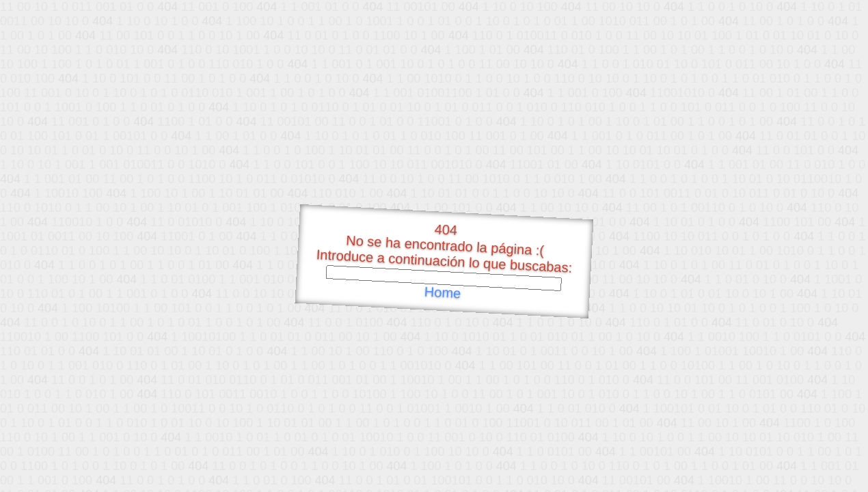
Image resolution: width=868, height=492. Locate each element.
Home (442, 293)
